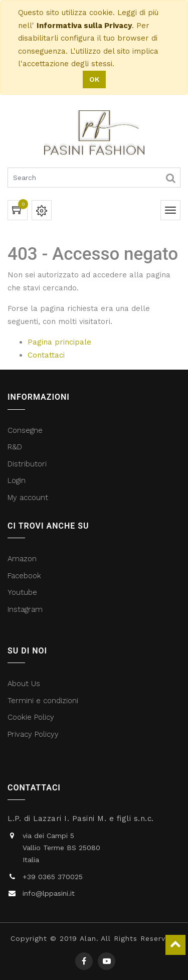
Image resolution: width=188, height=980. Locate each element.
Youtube (22, 592)
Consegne (25, 430)
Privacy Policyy (34, 734)
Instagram (25, 609)
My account (28, 498)
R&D (15, 447)
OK (94, 79)
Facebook (26, 576)
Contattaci (46, 355)
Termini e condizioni (44, 701)
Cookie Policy (31, 717)
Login (17, 480)
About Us (24, 684)
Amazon (22, 559)
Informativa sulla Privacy (84, 26)
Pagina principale (59, 342)
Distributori (28, 464)
